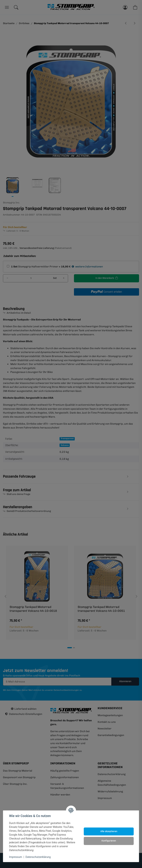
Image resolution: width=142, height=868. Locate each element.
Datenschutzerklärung (38, 857)
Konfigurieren (109, 841)
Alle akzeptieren (109, 831)
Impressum (16, 857)
